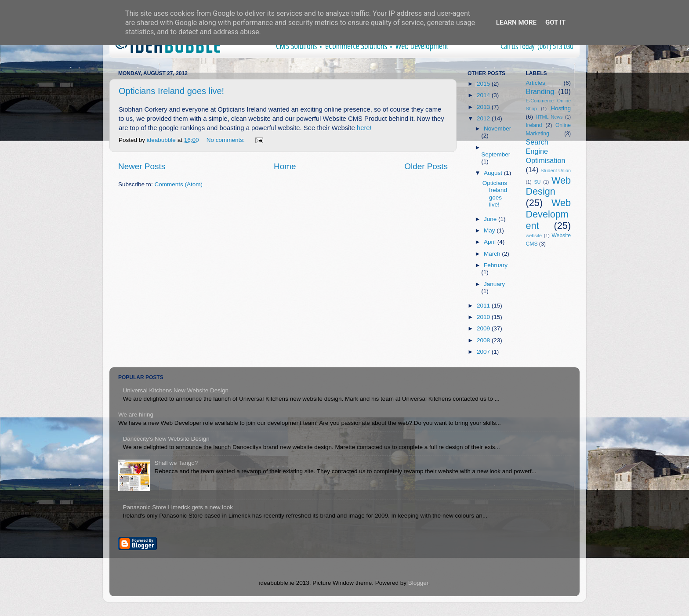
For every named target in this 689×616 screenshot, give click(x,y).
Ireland (534, 125)
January (494, 284)
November (497, 129)
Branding (540, 91)
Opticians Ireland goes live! (171, 91)
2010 (484, 317)
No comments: (227, 140)
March (493, 254)
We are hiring (136, 415)
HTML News (549, 117)
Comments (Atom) (179, 184)
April (491, 242)
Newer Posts (142, 166)
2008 (484, 340)
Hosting (561, 108)
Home (285, 166)
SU (537, 182)
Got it (555, 22)
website (534, 236)
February (496, 265)
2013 (484, 107)
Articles (536, 83)
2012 (484, 118)
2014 (484, 95)
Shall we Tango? (176, 463)
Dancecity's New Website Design (166, 439)
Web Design (549, 186)
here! (364, 128)
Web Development (549, 214)
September (496, 154)
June (491, 219)
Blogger (418, 583)
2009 (484, 328)
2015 (484, 84)
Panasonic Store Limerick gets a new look (178, 507)
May (490, 230)
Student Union (556, 170)
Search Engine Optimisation (546, 151)
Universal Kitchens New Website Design (176, 390)
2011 (484, 306)
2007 (484, 352)
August (494, 173)
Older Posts (426, 166)
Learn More (516, 22)
